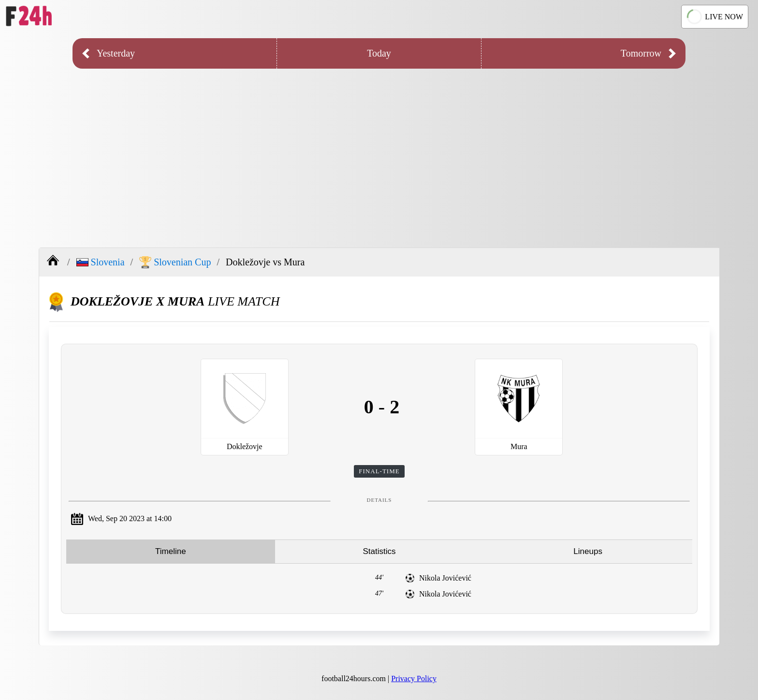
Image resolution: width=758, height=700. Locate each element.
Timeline (171, 551)
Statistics (379, 551)
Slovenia (101, 262)
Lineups (588, 551)
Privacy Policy (414, 678)
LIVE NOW (714, 17)
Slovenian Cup (175, 262)
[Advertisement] (379, 151)
